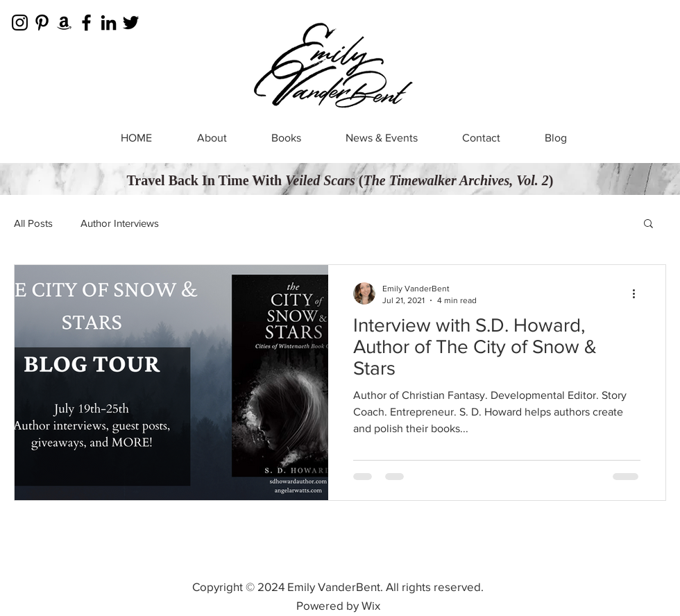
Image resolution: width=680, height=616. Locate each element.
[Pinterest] (42, 23)
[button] (648, 224)
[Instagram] (20, 23)
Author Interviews (120, 223)
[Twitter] (131, 23)
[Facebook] (86, 23)
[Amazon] (64, 23)
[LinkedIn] (109, 23)
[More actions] (638, 293)
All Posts (33, 223)
